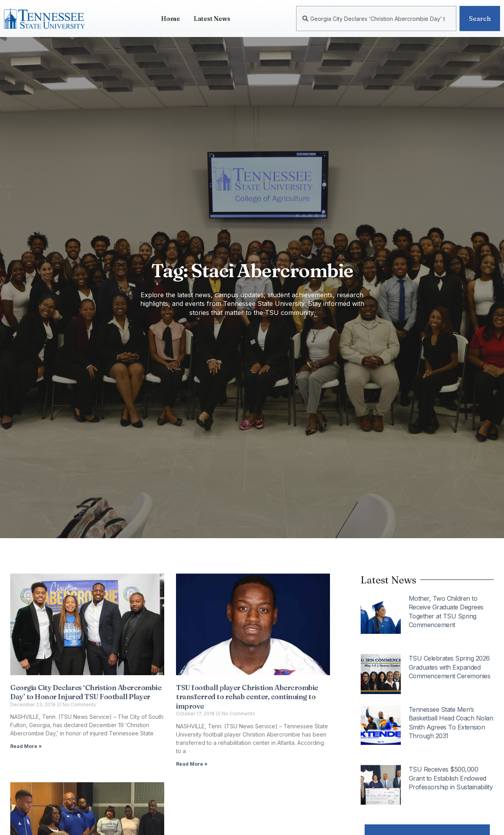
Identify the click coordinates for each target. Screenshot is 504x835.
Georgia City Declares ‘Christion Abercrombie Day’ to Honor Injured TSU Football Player (86, 692)
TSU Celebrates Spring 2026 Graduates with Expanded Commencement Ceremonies (450, 667)
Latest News (212, 19)
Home (170, 19)
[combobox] (376, 19)
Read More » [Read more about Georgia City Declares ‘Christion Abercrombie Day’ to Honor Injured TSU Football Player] (26, 746)
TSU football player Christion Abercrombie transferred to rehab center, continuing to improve (247, 697)
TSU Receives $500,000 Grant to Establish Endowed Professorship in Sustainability (451, 778)
